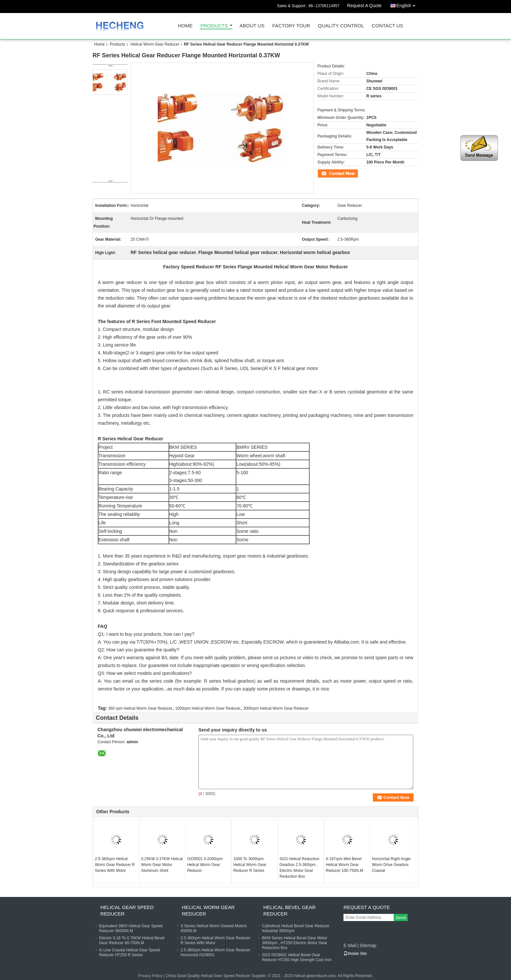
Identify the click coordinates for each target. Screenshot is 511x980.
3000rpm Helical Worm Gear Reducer (276, 708)
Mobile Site (355, 954)
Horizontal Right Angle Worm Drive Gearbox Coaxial (391, 865)
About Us (252, 26)
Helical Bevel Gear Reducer (290, 910)
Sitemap (368, 945)
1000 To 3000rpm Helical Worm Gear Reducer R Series (250, 865)
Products (214, 26)
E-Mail (350, 945)
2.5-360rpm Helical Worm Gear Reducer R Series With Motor (115, 865)
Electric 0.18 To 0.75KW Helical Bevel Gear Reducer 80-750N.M (132, 940)
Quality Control (341, 26)
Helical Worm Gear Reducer (155, 44)
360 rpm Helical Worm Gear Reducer (140, 708)
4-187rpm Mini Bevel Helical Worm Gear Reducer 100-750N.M (345, 865)
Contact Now (329, 173)
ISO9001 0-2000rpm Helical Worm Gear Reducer (205, 865)
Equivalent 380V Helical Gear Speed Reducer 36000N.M (131, 928)
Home (185, 26)
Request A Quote (364, 6)
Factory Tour (291, 26)
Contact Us (387, 26)
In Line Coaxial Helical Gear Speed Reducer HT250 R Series (130, 952)
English (407, 4)
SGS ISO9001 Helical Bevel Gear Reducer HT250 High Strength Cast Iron (297, 957)
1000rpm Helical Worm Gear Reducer (208, 708)
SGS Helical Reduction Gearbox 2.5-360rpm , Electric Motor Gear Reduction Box (299, 868)
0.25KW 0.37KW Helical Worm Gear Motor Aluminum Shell (162, 865)
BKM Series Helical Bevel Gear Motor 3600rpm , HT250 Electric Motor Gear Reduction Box (295, 943)
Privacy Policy (150, 976)
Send (401, 918)
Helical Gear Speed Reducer (127, 910)
